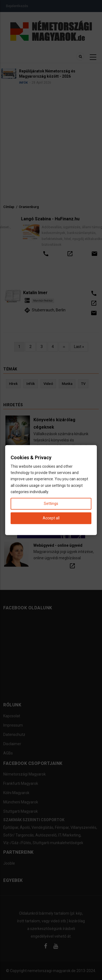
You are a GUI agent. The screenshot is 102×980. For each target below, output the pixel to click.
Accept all (51, 518)
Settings (51, 504)
